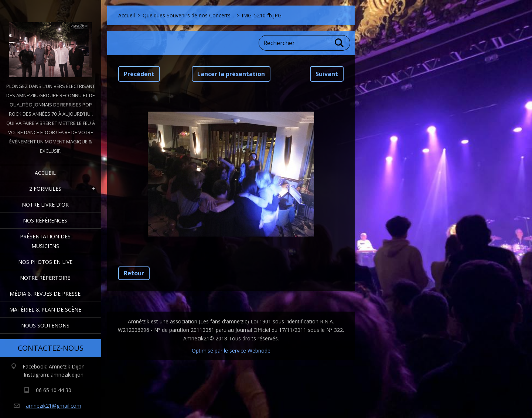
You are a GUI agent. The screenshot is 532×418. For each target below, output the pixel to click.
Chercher (340, 43)
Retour (134, 273)
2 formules (45, 189)
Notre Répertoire (45, 278)
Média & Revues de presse (45, 294)
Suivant (327, 74)
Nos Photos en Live (45, 262)
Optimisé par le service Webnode (231, 351)
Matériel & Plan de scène (45, 310)
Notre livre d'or (45, 205)
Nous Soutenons (45, 325)
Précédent (139, 74)
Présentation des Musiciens (45, 241)
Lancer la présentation (231, 74)
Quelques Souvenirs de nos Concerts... (188, 15)
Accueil (45, 173)
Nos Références (45, 220)
